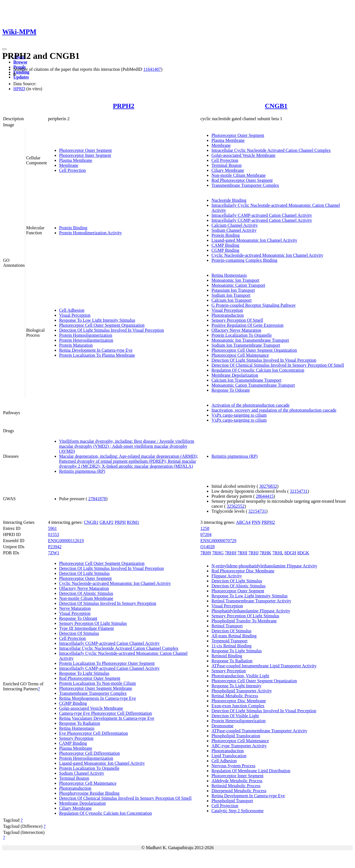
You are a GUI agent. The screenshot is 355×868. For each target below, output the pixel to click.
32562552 (235, 506)
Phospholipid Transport (232, 801)
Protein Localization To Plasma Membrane (97, 355)
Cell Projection (72, 170)
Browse (20, 62)
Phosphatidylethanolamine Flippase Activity (251, 611)
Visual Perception (75, 315)
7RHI (242, 553)
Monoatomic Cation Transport (238, 285)
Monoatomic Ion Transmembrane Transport (250, 340)
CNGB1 (276, 106)
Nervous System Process (233, 766)
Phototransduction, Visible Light (240, 676)
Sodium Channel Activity (234, 230)
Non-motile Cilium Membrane (239, 175)
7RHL (278, 553)
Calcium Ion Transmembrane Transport (246, 380)
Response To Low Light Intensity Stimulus (97, 320)
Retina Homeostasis (229, 275)
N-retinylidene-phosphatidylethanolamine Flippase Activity (264, 566)
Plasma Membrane (76, 160)
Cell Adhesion (72, 310)
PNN (256, 522)
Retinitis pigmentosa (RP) (82, 471)
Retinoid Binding (227, 656)
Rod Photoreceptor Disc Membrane (243, 571)
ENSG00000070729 (218, 541)
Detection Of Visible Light (235, 716)
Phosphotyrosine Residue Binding (89, 793)
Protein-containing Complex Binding (244, 260)
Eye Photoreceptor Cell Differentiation (93, 733)
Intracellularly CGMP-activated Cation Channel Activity (262, 220)
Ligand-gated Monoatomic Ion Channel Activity (254, 240)
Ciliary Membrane (228, 170)
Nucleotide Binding (229, 200)
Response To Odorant (230, 390)
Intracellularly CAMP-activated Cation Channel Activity (262, 215)
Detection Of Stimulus (79, 633)
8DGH (290, 553)
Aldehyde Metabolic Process (237, 781)
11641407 (152, 69)
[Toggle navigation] (4, 49)
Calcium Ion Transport (231, 300)
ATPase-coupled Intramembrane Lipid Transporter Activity (264, 666)
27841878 (97, 499)
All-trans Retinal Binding (234, 636)
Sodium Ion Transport (231, 295)
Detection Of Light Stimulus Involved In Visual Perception (111, 330)
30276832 (268, 486)
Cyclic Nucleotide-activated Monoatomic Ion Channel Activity (267, 255)
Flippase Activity (227, 576)
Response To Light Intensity (236, 686)
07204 (206, 534)
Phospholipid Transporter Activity (242, 691)
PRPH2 (124, 106)
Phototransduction (227, 315)
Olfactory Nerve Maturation (236, 330)
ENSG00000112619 (66, 541)
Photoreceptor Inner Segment (85, 155)
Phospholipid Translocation (236, 736)
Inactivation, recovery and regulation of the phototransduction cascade (274, 410)
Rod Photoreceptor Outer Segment (242, 180)
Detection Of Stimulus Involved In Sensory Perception (108, 603)
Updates (21, 77)
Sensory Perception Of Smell (237, 320)
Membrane (69, 165)
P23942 (55, 547)
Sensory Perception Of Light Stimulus (93, 623)
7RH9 (206, 553)
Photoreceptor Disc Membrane (239, 701)
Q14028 (207, 547)
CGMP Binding (225, 250)
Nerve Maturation (75, 608)
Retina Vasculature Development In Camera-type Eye (107, 718)
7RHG (218, 553)
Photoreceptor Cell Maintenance (240, 355)
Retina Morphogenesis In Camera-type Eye (97, 698)
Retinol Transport (227, 626)
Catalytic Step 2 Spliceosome (237, 811)
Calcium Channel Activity (234, 225)
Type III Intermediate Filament (86, 628)
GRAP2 (107, 522)
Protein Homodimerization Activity (91, 233)
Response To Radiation (80, 723)
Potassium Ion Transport (233, 290)
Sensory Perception (76, 738)
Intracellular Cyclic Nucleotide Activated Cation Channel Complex (271, 150)
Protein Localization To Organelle (241, 335)
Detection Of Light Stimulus (84, 573)
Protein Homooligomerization (86, 335)
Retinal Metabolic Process (235, 696)
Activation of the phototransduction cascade (250, 405)
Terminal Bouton (226, 165)
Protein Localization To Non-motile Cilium (97, 683)
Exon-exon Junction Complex (238, 706)
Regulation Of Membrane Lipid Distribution (251, 771)
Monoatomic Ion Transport (235, 280)
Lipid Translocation (229, 756)
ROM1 (133, 522)
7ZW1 (54, 553)
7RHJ (253, 553)
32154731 (299, 491)
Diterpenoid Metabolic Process (239, 791)
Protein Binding (73, 228)
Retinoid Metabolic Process (236, 786)
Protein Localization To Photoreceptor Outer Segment (107, 663)
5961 (52, 528)
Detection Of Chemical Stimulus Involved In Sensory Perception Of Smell (278, 365)
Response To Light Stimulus (84, 673)
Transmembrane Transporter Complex (245, 185)
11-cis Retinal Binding (231, 646)
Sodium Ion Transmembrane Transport (246, 345)
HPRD (19, 89)
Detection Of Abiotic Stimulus (86, 593)
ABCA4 (243, 522)
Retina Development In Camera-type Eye (96, 350)
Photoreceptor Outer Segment (85, 150)
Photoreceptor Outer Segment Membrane (96, 688)
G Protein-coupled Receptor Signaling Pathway (253, 305)
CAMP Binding (225, 245)
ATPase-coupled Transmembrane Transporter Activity (259, 731)
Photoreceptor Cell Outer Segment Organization (102, 325)
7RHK (265, 553)
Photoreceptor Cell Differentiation (89, 753)
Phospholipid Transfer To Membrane (244, 621)
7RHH (230, 553)
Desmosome (222, 726)
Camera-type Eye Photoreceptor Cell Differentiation (106, 713)
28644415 (265, 496)
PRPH (120, 522)
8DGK (303, 553)
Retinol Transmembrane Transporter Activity (251, 601)
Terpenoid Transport (229, 641)
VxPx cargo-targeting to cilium (239, 415)
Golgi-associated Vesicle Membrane (243, 155)
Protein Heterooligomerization (86, 340)
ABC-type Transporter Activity (239, 746)
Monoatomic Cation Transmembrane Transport (253, 385)
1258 (205, 528)
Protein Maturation (76, 345)
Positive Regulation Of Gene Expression (247, 325)
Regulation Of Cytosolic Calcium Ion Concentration (258, 370)
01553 (54, 534)
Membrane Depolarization (235, 375)
